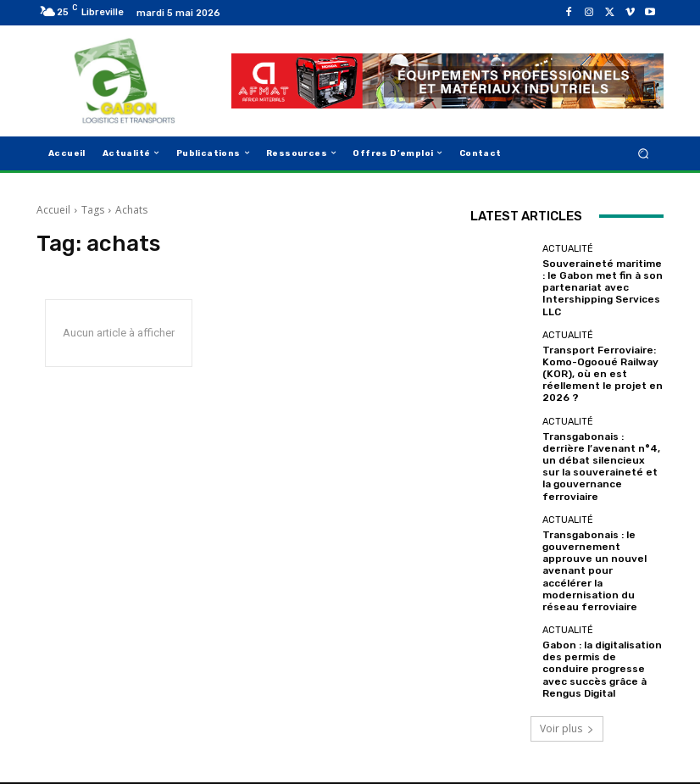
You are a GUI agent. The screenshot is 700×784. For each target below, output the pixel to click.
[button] (644, 153)
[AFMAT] (447, 81)
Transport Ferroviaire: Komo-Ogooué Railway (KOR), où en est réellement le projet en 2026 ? (598, 368)
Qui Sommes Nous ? (435, 742)
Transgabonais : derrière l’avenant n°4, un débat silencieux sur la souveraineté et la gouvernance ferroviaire (602, 450)
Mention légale (534, 742)
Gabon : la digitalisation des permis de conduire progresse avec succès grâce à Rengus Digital (599, 620)
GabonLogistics (102, 742)
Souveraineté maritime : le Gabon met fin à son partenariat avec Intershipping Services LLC (601, 286)
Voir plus (567, 673)
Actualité (568, 249)
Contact (604, 742)
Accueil (53, 210)
